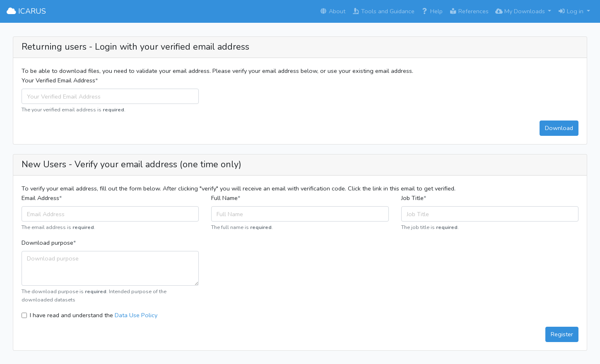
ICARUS (26, 11)
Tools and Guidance (383, 11)
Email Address (40, 198)
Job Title (412, 198)
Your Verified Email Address (58, 80)
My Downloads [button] (521, 11)
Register (562, 334)
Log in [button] (571, 11)
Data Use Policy (136, 315)
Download (559, 128)
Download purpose (47, 243)
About (333, 11)
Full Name (224, 198)
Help (432, 11)
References (469, 11)
